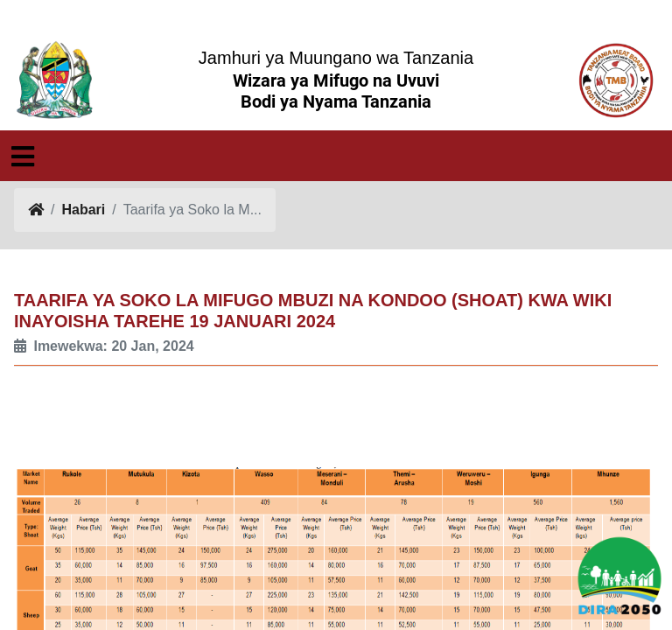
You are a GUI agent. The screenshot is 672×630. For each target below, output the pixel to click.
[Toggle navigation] (23, 157)
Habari (83, 210)
